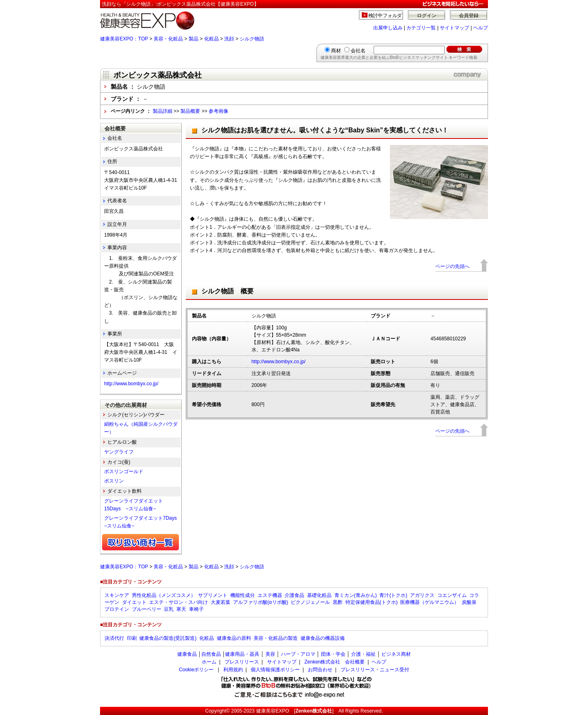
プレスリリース (242, 662)
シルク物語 (252, 39)
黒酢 (338, 602)
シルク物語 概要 (227, 291)
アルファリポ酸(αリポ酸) (261, 602)
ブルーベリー (147, 609)
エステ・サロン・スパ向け (178, 602)
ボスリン (114, 481)
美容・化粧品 (168, 39)
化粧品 (212, 39)
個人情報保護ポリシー (275, 670)
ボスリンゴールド (124, 471)
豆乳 (169, 609)
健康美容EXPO (273, 711)
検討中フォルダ (385, 16)
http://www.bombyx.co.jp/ (279, 362)
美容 (270, 654)
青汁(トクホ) (393, 595)
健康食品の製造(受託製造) (168, 638)
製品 (194, 39)
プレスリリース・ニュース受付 (375, 670)
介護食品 (294, 595)
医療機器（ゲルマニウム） (430, 602)
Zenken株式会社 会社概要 (334, 662)
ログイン (427, 16)
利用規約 (233, 670)
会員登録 (469, 16)
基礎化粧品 (319, 595)
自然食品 (211, 654)
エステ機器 (270, 595)
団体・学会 (333, 654)
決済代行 (114, 638)
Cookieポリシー (196, 670)
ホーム (209, 662)
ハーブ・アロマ (298, 654)
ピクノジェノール (310, 602)
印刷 (132, 638)
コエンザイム (452, 595)
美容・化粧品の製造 (276, 638)
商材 (336, 51)
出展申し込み (388, 28)
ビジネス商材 (396, 654)
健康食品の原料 (234, 638)
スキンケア (117, 595)
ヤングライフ (119, 452)
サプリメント (213, 595)
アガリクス (422, 595)
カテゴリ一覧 (421, 28)
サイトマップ (454, 28)
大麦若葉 (220, 602)
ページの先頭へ (452, 266)
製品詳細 (163, 111)
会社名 (358, 51)
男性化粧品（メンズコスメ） (164, 595)
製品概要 (190, 111)
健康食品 (187, 654)
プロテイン (117, 609)
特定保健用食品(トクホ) (372, 602)
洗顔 (229, 39)
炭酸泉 (469, 602)
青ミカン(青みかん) (356, 595)
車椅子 (196, 609)
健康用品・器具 (242, 654)
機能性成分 (243, 595)
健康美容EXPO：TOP (124, 39)
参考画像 (218, 111)
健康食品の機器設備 (323, 638)
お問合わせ (320, 670)
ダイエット (134, 602)
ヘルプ (481, 28)
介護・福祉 (363, 654)
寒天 (181, 609)
